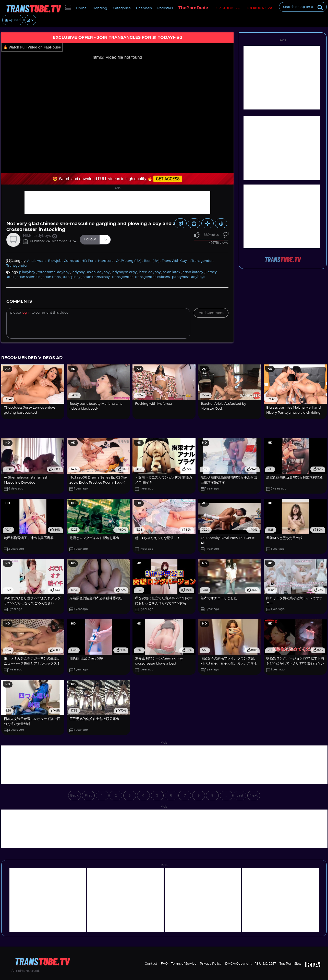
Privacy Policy (211, 964)
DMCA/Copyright (238, 964)
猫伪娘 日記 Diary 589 (86, 659)
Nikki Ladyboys (40, 236)
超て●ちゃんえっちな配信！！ (158, 538)
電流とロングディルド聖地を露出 (94, 538)
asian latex (172, 272)
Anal (31, 261)
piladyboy (27, 272)
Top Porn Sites (290, 964)
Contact (151, 964)
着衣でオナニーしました (219, 598)
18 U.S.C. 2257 (266, 964)
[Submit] (320, 7)
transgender (122, 277)
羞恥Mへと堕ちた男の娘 (284, 538)
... (226, 796)
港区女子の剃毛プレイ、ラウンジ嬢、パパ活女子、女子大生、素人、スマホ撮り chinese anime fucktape (229, 664)
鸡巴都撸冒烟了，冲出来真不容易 (29, 538)
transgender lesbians (152, 277)
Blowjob (55, 261)
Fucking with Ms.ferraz (154, 404)
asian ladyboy (98, 272)
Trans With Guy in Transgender (187, 261)
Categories (122, 8)
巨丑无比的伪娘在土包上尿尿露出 (94, 719)
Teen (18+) (152, 261)
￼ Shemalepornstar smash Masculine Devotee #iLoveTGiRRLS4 (26, 483)
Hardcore (106, 261)
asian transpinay (96, 277)
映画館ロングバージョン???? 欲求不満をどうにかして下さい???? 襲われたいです (295, 664)
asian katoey (193, 272)
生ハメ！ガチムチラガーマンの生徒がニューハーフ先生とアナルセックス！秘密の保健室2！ (32, 664)
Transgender (17, 266)
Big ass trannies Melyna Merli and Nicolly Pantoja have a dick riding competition (294, 413)
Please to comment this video (39, 313)
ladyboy (78, 272)
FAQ (164, 964)
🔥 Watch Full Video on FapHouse (32, 47)
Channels (144, 8)
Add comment (211, 313)
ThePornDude (193, 8)
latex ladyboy (150, 272)
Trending (100, 8)
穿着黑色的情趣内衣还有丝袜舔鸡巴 (96, 598)
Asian (41, 261)
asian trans (52, 277)
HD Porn (89, 261)
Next (254, 796)
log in (26, 313)
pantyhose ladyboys (189, 277)
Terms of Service (184, 964)
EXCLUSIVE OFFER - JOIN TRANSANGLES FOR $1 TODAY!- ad (118, 38)
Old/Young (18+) (129, 261)
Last (240, 796)
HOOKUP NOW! (259, 8)
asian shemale (28, 277)
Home (81, 8)
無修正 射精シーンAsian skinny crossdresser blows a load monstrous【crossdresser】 (159, 664)
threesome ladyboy (53, 272)
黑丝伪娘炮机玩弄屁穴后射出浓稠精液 (294, 478)
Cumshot (71, 261)
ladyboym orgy (124, 272)
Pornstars (165, 8)
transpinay (72, 277)
